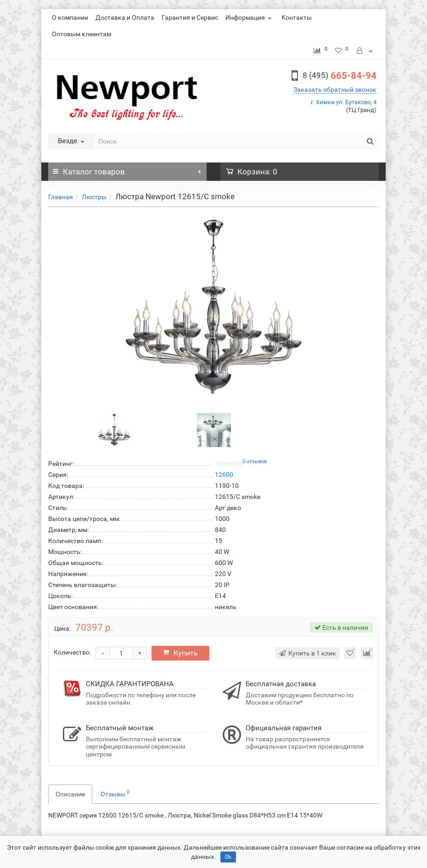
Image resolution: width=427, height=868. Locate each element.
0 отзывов (255, 462)
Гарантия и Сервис (190, 17)
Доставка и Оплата (125, 17)
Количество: (72, 652)
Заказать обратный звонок (335, 90)
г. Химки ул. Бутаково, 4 (344, 102)
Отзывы (115, 793)
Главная (61, 197)
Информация (250, 17)
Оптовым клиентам (81, 34)
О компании (70, 17)
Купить (180, 653)
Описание (70, 794)
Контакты (297, 17)
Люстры (94, 197)
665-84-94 (340, 76)
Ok (228, 857)
